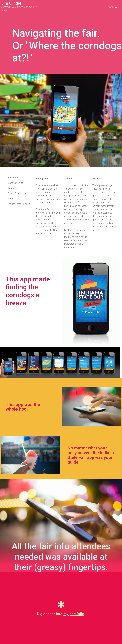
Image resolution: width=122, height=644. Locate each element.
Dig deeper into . (61, 614)
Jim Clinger (11, 3)
